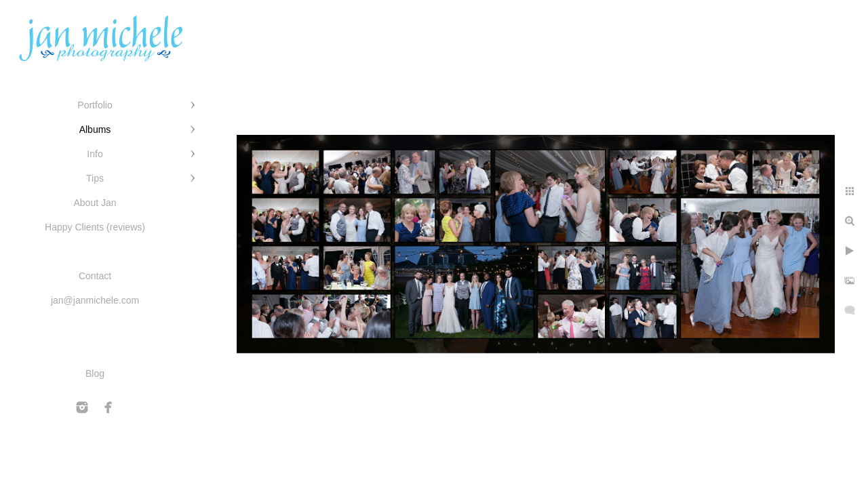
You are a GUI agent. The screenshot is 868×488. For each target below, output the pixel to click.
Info (95, 154)
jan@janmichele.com (95, 300)
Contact (95, 276)
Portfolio (95, 105)
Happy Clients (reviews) (95, 227)
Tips (95, 178)
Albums (95, 129)
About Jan (95, 203)
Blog (95, 373)
